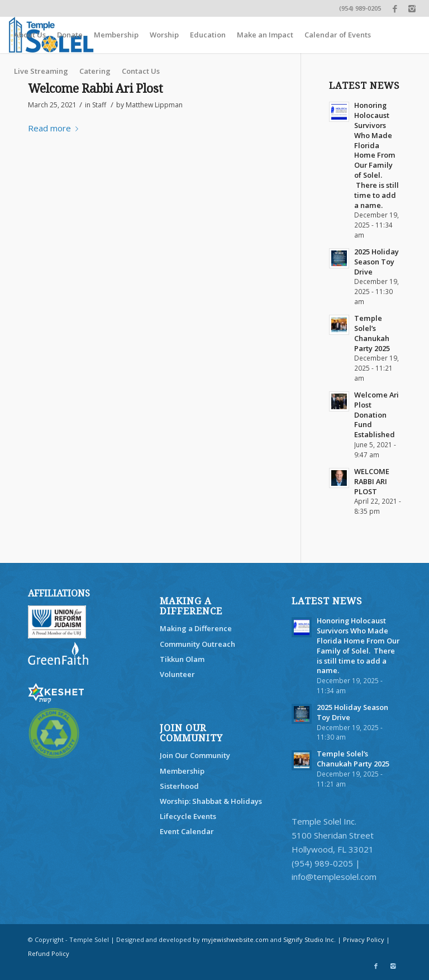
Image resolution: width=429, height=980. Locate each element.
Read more (55, 128)
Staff (99, 105)
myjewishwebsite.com (235, 939)
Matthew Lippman (154, 105)
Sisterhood (179, 786)
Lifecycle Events (188, 816)
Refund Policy (49, 953)
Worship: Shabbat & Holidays (211, 801)
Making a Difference (196, 628)
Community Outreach (197, 644)
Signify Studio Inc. (309, 939)
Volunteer (177, 674)
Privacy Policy (364, 939)
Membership (182, 771)
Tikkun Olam (182, 659)
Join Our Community (195, 755)
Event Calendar (187, 831)
